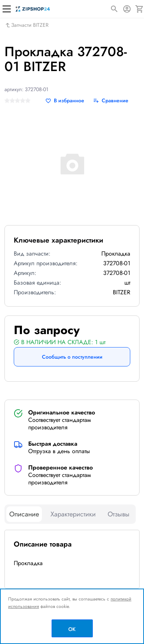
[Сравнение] (111, 101)
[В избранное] (65, 101)
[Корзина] (140, 9)
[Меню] (7, 9)
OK (72, 629)
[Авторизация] (127, 9)
